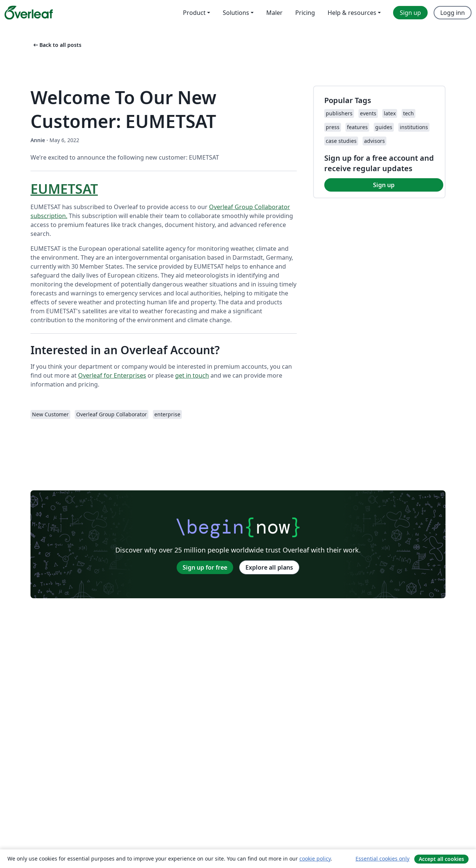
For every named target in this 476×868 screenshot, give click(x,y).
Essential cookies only (382, 859)
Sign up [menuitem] (410, 13)
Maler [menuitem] (274, 13)
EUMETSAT (64, 189)
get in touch (192, 375)
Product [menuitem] (194, 13)
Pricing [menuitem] (305, 13)
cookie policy (315, 859)
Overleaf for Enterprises (112, 375)
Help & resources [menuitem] (352, 13)
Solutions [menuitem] (236, 13)
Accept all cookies (441, 859)
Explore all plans (269, 567)
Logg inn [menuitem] (453, 13)
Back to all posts (57, 45)
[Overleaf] (29, 13)
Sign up (384, 185)
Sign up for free (205, 567)
